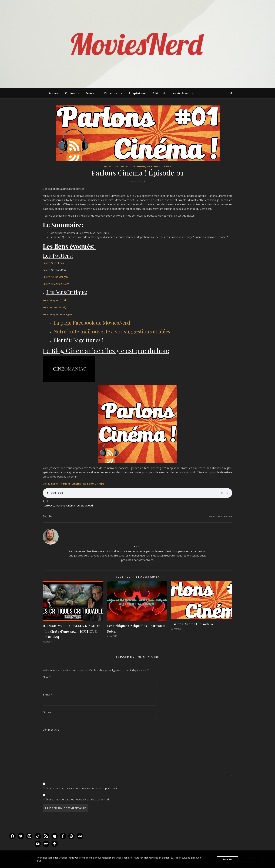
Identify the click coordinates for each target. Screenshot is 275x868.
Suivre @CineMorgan (55, 277)
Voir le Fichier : (74, 483)
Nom (47, 677)
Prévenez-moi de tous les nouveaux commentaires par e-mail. (80, 788)
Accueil (54, 93)
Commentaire (51, 730)
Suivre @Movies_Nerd (56, 284)
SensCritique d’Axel (54, 300)
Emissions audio (133, 166)
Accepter (228, 859)
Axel (51, 516)
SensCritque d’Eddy (55, 307)
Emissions (112, 93)
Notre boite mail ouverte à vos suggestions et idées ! (113, 331)
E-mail (48, 694)
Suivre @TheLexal (54, 263)
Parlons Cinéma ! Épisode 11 (192, 624)
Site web (48, 712)
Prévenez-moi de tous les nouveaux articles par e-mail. (76, 799)
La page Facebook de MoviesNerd (92, 323)
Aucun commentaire (221, 516)
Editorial (159, 93)
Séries (90, 93)
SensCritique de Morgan (58, 314)
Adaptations (138, 93)
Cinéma (70, 93)
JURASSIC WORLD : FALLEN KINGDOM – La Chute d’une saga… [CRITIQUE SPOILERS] (72, 631)
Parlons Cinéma (159, 166)
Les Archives (181, 93)
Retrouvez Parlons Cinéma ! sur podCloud (68, 505)
